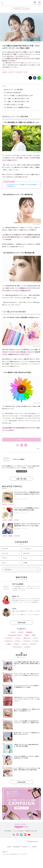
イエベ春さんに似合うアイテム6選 (13, 104)
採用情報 (34, 847)
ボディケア (26, 553)
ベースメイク (27, 549)
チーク (26, 72)
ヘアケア (4, 558)
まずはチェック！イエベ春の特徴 (13, 90)
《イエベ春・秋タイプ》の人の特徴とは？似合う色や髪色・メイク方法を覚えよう (22, 185)
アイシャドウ (19, 72)
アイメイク (11, 70)
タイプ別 (27, 647)
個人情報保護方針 (17, 847)
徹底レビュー (27, 638)
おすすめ (21, 632)
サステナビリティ (23, 854)
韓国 (33, 635)
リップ (36, 638)
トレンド (11, 72)
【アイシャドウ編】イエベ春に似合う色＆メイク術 (18, 95)
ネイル (25, 558)
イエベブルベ (27, 641)
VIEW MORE (22, 623)
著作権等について (26, 847)
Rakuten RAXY (10, 3)
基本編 (10, 520)
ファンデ (16, 520)
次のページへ (22, 440)
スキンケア (5, 549)
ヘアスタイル (8, 641)
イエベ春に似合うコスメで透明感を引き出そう (17, 107)
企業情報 (9, 847)
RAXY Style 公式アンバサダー (15, 635)
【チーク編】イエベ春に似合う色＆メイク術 (16, 98)
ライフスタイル (18, 647)
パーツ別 (36, 641)
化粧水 (9, 644)
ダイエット (33, 644)
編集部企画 (29, 632)
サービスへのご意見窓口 (18, 831)
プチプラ (17, 641)
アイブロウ (17, 536)
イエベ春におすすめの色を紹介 (12, 92)
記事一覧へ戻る (22, 479)
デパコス (16, 644)
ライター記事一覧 (22, 471)
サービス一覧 (6, 854)
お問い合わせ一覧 (14, 854)
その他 (25, 563)
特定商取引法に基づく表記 (31, 831)
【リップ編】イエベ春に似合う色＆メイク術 (16, 101)
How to (5, 72)
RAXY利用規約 (8, 831)
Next (38, 448)
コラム (4, 563)
